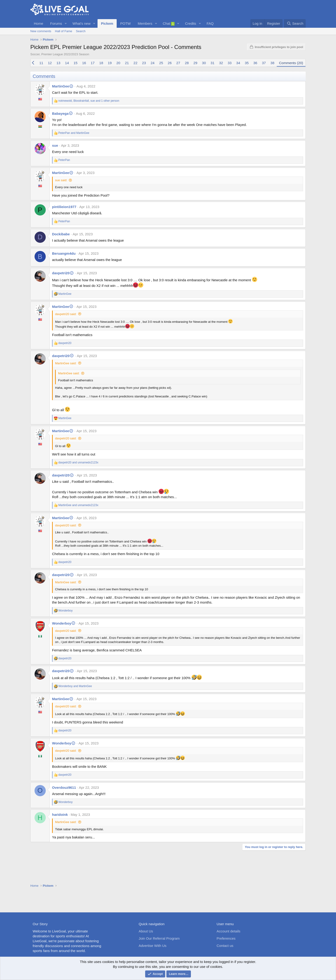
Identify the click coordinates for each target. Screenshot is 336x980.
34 (238, 63)
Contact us (225, 946)
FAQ (210, 23)
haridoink (60, 815)
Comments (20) (291, 63)
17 (93, 63)
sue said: (61, 180)
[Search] (295, 23)
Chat (169, 24)
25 (161, 63)
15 (75, 63)
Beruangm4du (64, 253)
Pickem (107, 23)
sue (55, 145)
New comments (41, 31)
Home (38, 23)
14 (67, 63)
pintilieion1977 (64, 207)
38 (272, 63)
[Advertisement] (168, 897)
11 (41, 63)
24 (152, 63)
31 (212, 63)
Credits (191, 23)
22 (135, 63)
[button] (66, 23)
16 (84, 63)
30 (204, 63)
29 (195, 63)
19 (110, 63)
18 (101, 63)
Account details (228, 931)
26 (170, 63)
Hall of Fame (64, 31)
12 (50, 63)
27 (178, 63)
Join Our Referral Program (159, 938)
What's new (82, 23)
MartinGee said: (66, 363)
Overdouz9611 (64, 787)
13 (58, 63)
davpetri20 (63, 273)
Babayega (63, 113)
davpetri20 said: (66, 314)
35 (247, 63)
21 (127, 63)
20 (118, 63)
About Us (146, 931)
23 (144, 63)
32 (221, 63)
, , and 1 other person (89, 101)
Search (81, 31)
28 (187, 63)
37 (264, 63)
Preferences (226, 938)
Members (145, 23)
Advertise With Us (152, 946)
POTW (125, 23)
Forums (56, 23)
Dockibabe (61, 234)
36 (255, 63)
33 (230, 63)
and (74, 133)
